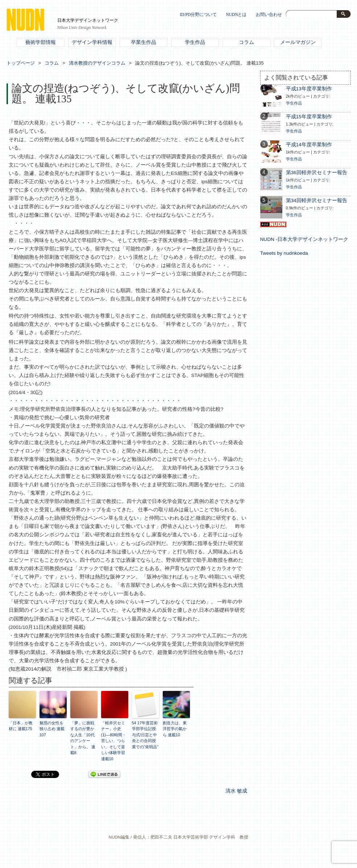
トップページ (21, 63)
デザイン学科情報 (92, 42)
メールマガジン (298, 42)
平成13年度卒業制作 (309, 89)
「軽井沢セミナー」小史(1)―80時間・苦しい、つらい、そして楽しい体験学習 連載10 (114, 741)
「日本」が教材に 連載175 (21, 726)
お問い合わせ (269, 15)
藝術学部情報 (41, 42)
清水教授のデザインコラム (97, 63)
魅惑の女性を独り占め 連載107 (52, 729)
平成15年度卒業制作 (309, 117)
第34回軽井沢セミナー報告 (317, 200)
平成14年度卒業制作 (309, 145)
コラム (246, 42)
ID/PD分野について (198, 15)
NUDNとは (236, 15)
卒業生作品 (144, 42)
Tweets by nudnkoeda (284, 253)
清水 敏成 (236, 791)
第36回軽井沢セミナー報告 (317, 173)
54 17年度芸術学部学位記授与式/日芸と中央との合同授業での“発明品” (145, 735)
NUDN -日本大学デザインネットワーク (304, 239)
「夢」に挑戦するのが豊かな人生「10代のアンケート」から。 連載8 (83, 738)
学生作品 (195, 42)
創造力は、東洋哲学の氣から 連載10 (175, 729)
